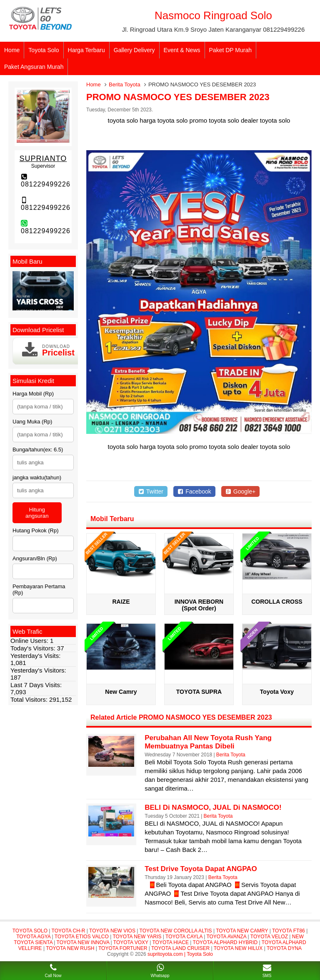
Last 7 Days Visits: (36, 685)
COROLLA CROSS (277, 602)
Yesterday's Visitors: (38, 670)
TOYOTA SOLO (30, 931)
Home (12, 50)
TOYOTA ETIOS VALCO (82, 937)
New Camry (121, 692)
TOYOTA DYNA (284, 948)
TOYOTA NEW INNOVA (83, 942)
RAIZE (121, 602)
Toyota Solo (44, 50)
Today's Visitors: (34, 648)
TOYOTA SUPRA (199, 692)
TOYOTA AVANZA (226, 937)
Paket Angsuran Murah (34, 67)
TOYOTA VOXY (131, 942)
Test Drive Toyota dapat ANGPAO (201, 869)
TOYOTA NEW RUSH (70, 948)
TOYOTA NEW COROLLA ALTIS (176, 931)
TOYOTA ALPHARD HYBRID (225, 942)
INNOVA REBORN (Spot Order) (199, 605)
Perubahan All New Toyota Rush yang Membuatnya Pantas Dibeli (208, 742)
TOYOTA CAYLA (184, 937)
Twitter (151, 491)
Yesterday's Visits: (35, 656)
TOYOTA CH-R (69, 931)
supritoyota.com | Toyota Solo (180, 954)
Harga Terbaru (86, 50)
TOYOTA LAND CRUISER (180, 948)
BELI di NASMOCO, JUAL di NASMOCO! (213, 807)
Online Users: (30, 641)
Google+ (241, 491)
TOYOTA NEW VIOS (112, 931)
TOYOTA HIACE (170, 942)
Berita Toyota (125, 84)
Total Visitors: (30, 699)
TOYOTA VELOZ (269, 937)
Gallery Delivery (134, 50)
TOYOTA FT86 (289, 931)
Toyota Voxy (277, 692)
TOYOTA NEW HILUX (238, 948)
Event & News (182, 50)
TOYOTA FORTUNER (123, 948)
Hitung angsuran (37, 513)
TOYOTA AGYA (33, 937)
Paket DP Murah (230, 50)
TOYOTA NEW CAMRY (242, 931)
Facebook (194, 491)
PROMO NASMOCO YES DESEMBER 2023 (178, 97)
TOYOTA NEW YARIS (137, 937)
